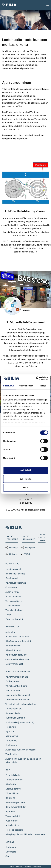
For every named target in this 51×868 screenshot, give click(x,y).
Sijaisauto (10, 731)
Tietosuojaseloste (14, 830)
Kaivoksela (11, 852)
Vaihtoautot (12, 627)
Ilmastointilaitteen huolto (17, 699)
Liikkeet (10, 842)
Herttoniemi (11, 847)
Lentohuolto (11, 740)
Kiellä (25, 488)
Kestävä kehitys (13, 789)
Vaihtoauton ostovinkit (16, 655)
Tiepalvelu (11, 727)
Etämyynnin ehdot (14, 619)
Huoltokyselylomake (15, 718)
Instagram (28, 548)
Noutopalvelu (12, 736)
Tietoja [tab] (42, 386)
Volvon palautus (13, 596)
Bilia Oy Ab (11, 784)
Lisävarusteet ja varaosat (18, 695)
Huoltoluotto (11, 745)
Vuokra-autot (12, 821)
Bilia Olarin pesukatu (15, 802)
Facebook (12, 548)
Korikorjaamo (12, 681)
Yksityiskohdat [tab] (26, 386)
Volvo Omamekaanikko (17, 677)
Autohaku (10, 632)
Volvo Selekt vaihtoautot (17, 636)
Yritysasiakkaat (13, 605)
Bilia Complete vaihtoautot (18, 641)
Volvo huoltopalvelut (18, 671)
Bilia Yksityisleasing (15, 574)
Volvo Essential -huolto (16, 686)
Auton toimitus (12, 592)
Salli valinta (26, 479)
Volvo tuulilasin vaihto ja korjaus (21, 704)
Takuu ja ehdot (13, 816)
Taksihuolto (11, 754)
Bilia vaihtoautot (13, 650)
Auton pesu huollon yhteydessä (20, 750)
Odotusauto (11, 587)
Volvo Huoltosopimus (16, 583)
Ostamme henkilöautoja (17, 659)
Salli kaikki (26, 470)
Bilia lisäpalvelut (13, 646)
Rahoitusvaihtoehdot (16, 807)
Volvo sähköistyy (14, 601)
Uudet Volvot (13, 564)
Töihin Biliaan (12, 793)
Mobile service (13, 690)
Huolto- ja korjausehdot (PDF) (20, 722)
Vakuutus (10, 811)
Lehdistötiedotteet (14, 780)
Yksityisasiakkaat (14, 610)
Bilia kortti (10, 798)
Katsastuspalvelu (14, 709)
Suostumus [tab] (9, 386)
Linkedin (11, 554)
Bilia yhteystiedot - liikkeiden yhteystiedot (25, 834)
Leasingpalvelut (13, 569)
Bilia (8, 770)
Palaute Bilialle (13, 775)
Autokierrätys (12, 825)
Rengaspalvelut (13, 713)
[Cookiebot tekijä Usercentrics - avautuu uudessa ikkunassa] (36, 378)
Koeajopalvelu (12, 578)
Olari (8, 856)
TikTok (25, 554)
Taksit (8, 615)
